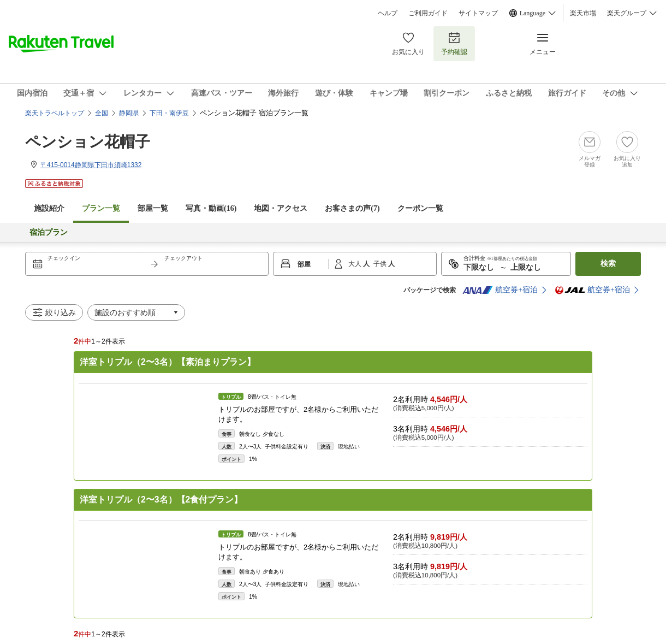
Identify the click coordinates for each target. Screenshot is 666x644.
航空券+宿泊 (500, 290)
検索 (608, 264)
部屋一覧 (153, 208)
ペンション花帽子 (88, 142)
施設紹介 (49, 208)
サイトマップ (478, 13)
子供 (381, 264)
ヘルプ (388, 13)
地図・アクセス (281, 208)
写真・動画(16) (211, 208)
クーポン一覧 (420, 208)
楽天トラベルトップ (55, 113)
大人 (356, 264)
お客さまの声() (352, 208)
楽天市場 (583, 13)
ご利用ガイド (428, 13)
